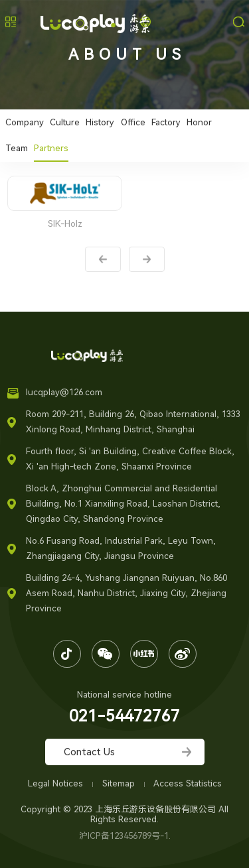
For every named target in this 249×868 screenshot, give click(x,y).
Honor (199, 122)
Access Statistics (188, 783)
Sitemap (120, 783)
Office (133, 122)
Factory (166, 122)
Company (25, 122)
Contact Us (89, 752)
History (100, 122)
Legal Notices (57, 783)
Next (147, 259)
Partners (51, 148)
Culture (65, 122)
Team (17, 148)
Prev (103, 259)
